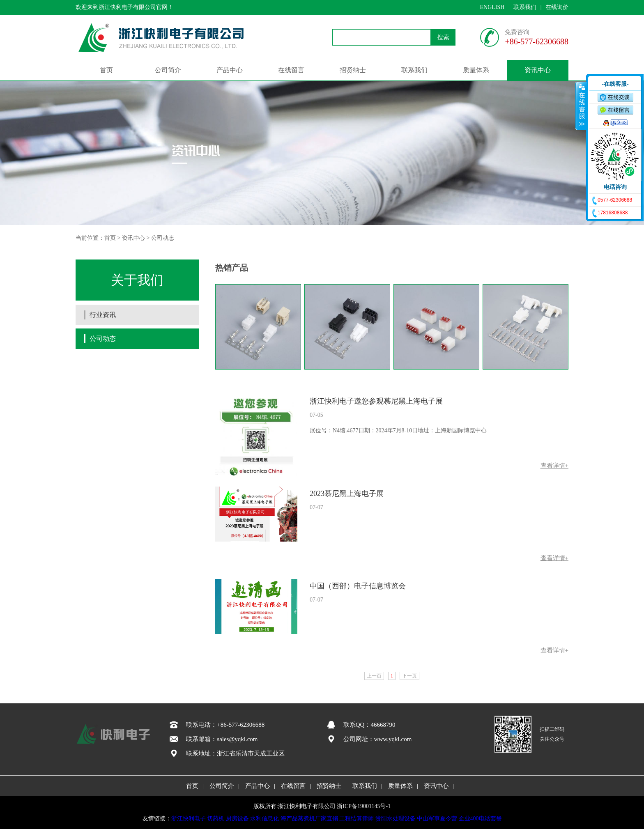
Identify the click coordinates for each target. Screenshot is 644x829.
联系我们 (525, 7)
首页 (106, 70)
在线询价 (557, 7)
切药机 (216, 819)
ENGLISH (492, 7)
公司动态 (163, 238)
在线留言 (291, 70)
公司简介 (168, 70)
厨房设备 (237, 819)
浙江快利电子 (189, 819)
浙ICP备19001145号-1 (364, 806)
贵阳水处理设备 (396, 819)
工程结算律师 (356, 819)
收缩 (581, 106)
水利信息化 (264, 819)
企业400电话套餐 (480, 819)
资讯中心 (538, 70)
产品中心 (230, 70)
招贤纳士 (353, 70)
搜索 (443, 37)
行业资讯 (103, 315)
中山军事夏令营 (437, 819)
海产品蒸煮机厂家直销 (309, 819)
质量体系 (476, 70)
